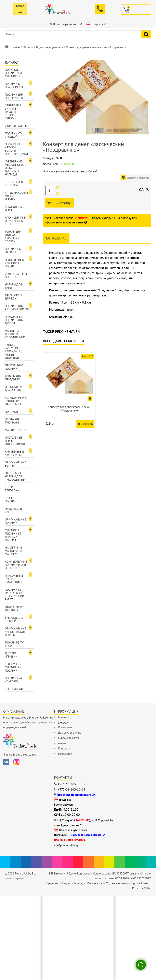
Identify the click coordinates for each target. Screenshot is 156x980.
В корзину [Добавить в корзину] (62, 203)
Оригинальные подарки (15, 521)
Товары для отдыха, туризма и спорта (13, 236)
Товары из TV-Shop (15, 644)
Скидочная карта (69, 738)
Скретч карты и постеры (16, 275)
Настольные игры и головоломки (15, 441)
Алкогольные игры (14, 208)
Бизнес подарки (11, 500)
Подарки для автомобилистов (17, 308)
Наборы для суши (13, 510)
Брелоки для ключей (14, 619)
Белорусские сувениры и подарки (14, 667)
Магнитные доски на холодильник (15, 334)
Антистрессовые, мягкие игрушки (17, 196)
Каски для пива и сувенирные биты (16, 221)
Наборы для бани (13, 286)
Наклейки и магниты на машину (13, 551)
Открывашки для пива (14, 609)
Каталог (28, 47)
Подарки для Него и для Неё (15, 96)
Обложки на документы (14, 389)
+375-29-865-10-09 (71, 789)
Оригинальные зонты (15, 464)
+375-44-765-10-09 (71, 784)
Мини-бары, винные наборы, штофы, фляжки (13, 112)
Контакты (64, 748)
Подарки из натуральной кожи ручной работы (14, 595)
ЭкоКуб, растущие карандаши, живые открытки (13, 351)
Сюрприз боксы (16, 126)
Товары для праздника (13, 378)
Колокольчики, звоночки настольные (16, 401)
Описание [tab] (56, 238)
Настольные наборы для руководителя (15, 476)
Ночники (11, 412)
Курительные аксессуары (14, 453)
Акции (62, 743)
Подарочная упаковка (50, 47)
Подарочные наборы (14, 250)
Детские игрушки (11, 655)
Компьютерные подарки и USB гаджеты (16, 565)
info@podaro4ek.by (66, 845)
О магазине (65, 727)
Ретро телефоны (12, 489)
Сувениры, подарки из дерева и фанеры (13, 535)
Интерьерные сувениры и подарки (14, 263)
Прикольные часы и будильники (14, 579)
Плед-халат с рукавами (14, 421)
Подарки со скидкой (13, 135)
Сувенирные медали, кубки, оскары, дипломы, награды (16, 168)
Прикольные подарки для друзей (14, 320)
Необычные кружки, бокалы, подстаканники (16, 149)
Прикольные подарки (14, 367)
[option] (70, 391)
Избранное (65, 754)
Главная (16, 47)
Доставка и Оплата (70, 733)
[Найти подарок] (146, 34)
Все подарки (14, 689)
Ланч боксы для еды (13, 297)
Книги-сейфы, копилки (15, 184)
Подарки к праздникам (14, 85)
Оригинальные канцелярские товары (15, 632)
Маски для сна (15, 430)
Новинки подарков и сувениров (13, 73)
